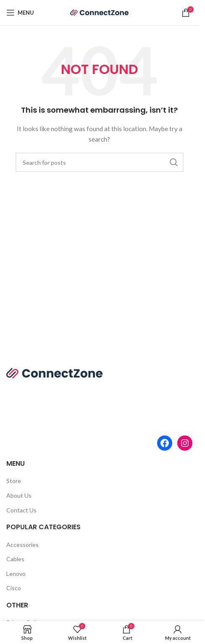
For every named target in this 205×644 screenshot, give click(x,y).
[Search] (100, 162)
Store (14, 481)
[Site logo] (100, 12)
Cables (15, 559)
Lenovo (16, 574)
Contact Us (21, 510)
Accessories (22, 545)
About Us (19, 495)
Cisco (14, 588)
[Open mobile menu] (20, 13)
